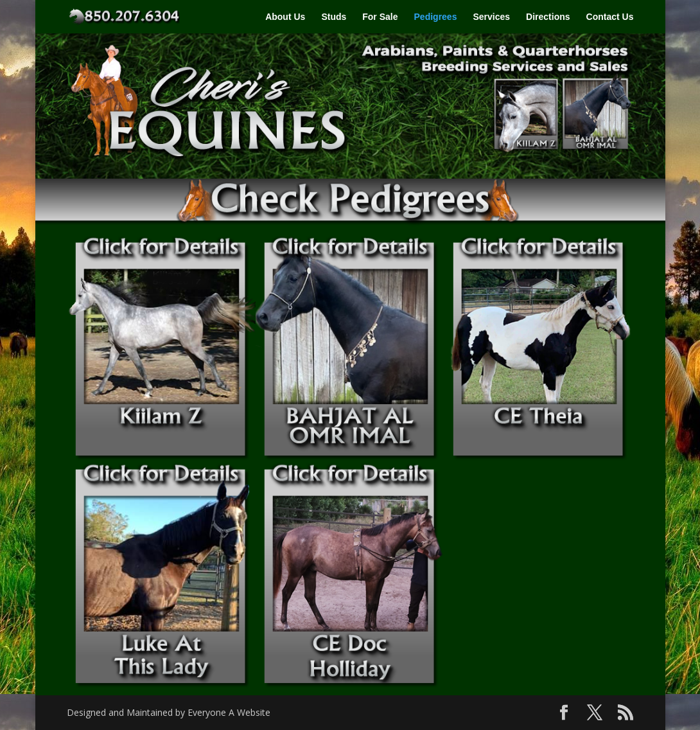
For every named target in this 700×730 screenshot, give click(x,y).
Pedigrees (436, 17)
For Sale (380, 17)
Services (491, 17)
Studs (334, 17)
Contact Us (610, 17)
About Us (285, 17)
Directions (548, 17)
